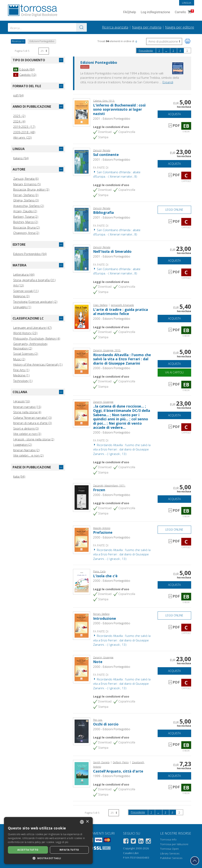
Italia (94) (19, 476)
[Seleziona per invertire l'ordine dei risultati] (164, 41)
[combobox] (47, 27)
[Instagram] (148, 842)
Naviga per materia (147, 27)
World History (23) (25, 333)
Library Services (170, 853)
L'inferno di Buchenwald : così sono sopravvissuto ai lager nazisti (119, 109)
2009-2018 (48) (24, 132)
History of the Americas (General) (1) (38, 364)
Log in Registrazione (155, 12)
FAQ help (130, 12)
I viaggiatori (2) (23, 445)
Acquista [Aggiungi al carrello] (174, 114)
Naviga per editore (180, 27)
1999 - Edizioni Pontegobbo (112, 776)
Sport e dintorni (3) (26, 428)
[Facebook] (126, 842)
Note (98, 662)
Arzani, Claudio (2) (25, 211)
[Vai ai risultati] (81, 27)
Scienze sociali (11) (26, 291)
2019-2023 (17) (24, 127)
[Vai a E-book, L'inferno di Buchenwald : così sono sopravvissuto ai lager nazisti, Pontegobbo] (82, 112)
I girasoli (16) (22, 401)
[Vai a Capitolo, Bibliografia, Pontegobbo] (82, 219)
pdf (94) (19, 95)
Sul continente (106, 155)
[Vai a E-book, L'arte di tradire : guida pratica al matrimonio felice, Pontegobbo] (82, 317)
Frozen (99, 490)
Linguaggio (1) (22, 307)
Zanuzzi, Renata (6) (26, 179)
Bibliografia (103, 212)
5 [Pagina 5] (187, 50)
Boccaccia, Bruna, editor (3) (31, 189)
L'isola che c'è (105, 576)
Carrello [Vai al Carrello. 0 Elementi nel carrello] (184, 12)
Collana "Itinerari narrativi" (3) (33, 418)
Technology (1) (23, 381)
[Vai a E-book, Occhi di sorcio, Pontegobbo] (82, 731)
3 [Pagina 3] (173, 50)
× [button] (87, 822)
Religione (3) (21, 296)
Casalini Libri (131, 853)
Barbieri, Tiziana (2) (26, 217)
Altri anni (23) (22, 137)
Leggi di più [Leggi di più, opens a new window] (62, 842)
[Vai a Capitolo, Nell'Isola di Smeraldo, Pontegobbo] (82, 258)
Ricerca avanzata (115, 27)
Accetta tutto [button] (28, 850)
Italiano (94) (21, 158)
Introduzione (105, 618)
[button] (136, 41)
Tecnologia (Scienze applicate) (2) (35, 302)
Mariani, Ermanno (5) (27, 184)
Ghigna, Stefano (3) (26, 200)
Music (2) (19, 359)
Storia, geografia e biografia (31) (34, 280)
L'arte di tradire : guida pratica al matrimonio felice (121, 312)
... (166, 50)
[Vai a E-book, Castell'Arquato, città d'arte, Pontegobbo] (82, 773)
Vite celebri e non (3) (27, 434)
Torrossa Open (169, 849)
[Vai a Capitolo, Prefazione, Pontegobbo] (82, 539)
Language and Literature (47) (33, 328)
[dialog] (48, 841)
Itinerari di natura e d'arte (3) (33, 423)
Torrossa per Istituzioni (174, 844)
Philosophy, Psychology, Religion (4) (37, 338)
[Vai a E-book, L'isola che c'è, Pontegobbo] (82, 581)
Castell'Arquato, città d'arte (118, 771)
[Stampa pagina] (188, 41)
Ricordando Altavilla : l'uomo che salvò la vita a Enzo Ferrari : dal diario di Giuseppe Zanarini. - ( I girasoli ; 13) (122, 449)
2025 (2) (19, 116)
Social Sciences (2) (26, 354)
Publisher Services (171, 858)
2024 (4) (19, 121)
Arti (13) (19, 285)
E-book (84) (24, 69)
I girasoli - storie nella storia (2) (34, 439)
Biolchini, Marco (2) (26, 222)
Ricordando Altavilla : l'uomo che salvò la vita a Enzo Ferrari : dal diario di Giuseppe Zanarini (122, 359)
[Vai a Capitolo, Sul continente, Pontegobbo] (82, 161)
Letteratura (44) (24, 274)
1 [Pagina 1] (159, 50)
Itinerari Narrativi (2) (26, 450)
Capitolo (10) (25, 75)
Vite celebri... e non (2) (28, 455)
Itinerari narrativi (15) (27, 407)
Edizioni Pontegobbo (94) (30, 254)
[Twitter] (133, 842)
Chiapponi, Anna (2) (26, 233)
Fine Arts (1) (21, 370)
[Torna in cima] (195, 861)
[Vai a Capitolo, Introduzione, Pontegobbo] (82, 625)
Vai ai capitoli (174, 372)
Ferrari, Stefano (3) (26, 195)
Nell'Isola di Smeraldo (112, 251)
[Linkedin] (141, 842)
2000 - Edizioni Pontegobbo (112, 319)
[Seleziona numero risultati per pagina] (44, 51)
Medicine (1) (21, 375)
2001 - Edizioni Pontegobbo (112, 119)
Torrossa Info (168, 839)
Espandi (168, 82)
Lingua (187, 3)
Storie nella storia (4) (27, 412)
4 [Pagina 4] (180, 50)
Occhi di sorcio (106, 724)
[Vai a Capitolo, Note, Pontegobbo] (82, 669)
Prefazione (103, 532)
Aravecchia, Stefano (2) (29, 206)
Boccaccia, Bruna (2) (27, 227)
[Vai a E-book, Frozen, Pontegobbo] (82, 497)
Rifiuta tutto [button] (69, 850)
